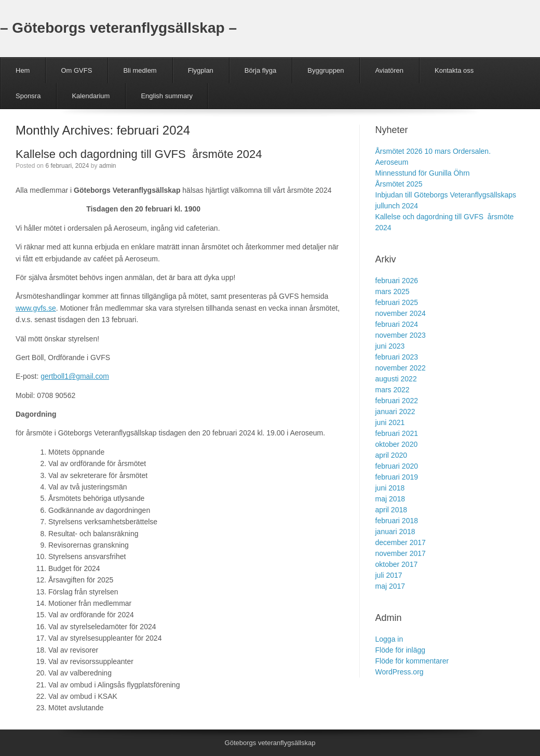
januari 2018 (395, 532)
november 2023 (401, 335)
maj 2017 (390, 586)
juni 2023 (390, 346)
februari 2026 (397, 281)
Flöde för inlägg (401, 650)
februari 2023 (397, 357)
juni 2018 (390, 488)
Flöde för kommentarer (412, 661)
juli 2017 (389, 575)
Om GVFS (76, 70)
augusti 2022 (396, 379)
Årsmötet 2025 (399, 184)
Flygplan (201, 70)
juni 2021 (390, 422)
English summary (167, 96)
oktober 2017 (397, 564)
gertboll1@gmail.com (75, 376)
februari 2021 (397, 433)
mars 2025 (393, 291)
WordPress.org (400, 672)
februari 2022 (397, 401)
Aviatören (389, 70)
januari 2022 (395, 412)
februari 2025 (397, 302)
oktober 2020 (397, 444)
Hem (23, 70)
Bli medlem (140, 70)
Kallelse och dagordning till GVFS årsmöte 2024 (139, 154)
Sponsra (28, 96)
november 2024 (401, 313)
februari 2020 (397, 466)
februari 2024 (397, 324)
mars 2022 (393, 390)
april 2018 (392, 510)
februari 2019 (397, 477)
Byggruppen (326, 70)
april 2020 (392, 455)
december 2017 (401, 542)
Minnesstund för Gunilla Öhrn (423, 173)
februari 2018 (397, 521)
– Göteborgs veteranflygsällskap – (118, 28)
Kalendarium (91, 96)
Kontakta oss (454, 70)
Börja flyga (260, 70)
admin (108, 166)
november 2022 (401, 368)
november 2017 (401, 553)
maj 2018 (390, 499)
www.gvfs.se (36, 308)
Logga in (389, 639)
